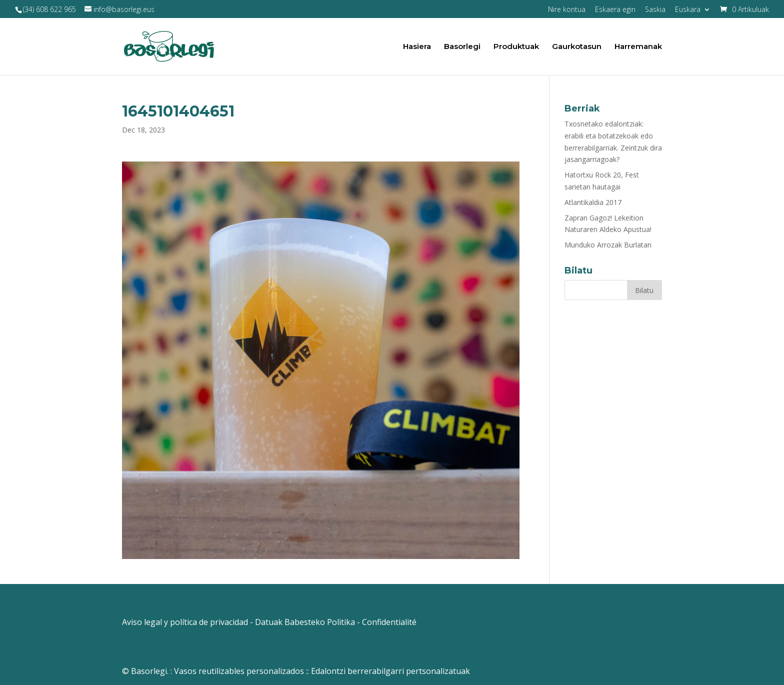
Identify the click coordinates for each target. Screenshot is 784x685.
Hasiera (417, 47)
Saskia (655, 10)
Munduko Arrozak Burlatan (608, 245)
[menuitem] (693, 12)
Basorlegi (462, 47)
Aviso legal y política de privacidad (185, 622)
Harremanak (638, 47)
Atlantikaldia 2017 (593, 202)
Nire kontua (567, 10)
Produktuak (516, 47)
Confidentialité (389, 622)
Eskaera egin (615, 10)
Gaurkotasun (577, 47)
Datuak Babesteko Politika (305, 622)
